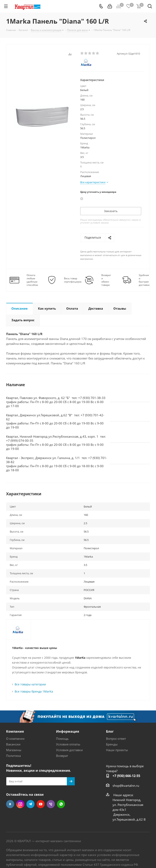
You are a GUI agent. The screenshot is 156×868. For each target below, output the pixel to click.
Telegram (30, 804)
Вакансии (13, 744)
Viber (51, 804)
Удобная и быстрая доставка (144, 280)
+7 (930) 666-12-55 (126, 776)
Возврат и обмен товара (106, 280)
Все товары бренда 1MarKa (34, 691)
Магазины (14, 750)
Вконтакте (10, 804)
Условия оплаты (68, 744)
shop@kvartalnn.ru (126, 786)
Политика (13, 756)
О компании (15, 739)
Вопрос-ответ (116, 739)
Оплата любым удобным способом (32, 280)
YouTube (41, 804)
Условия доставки (69, 750)
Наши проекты (117, 750)
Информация (68, 731)
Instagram (20, 804)
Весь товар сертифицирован (74, 280)
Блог (110, 731)
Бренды (112, 744)
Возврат (62, 756)
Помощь (62, 739)
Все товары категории (30, 684)
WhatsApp (61, 804)
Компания (15, 731)
